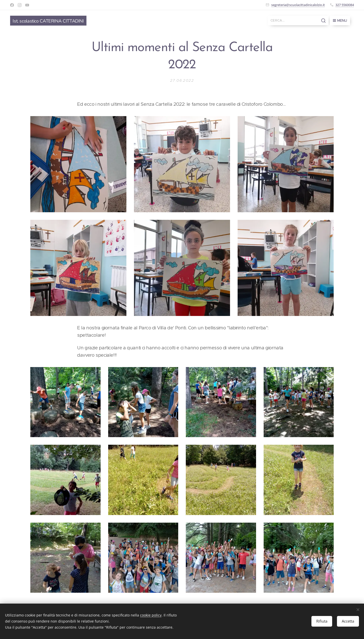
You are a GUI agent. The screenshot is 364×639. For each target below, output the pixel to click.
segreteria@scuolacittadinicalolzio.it (298, 5)
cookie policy (151, 615)
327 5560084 (345, 5)
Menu (340, 20)
